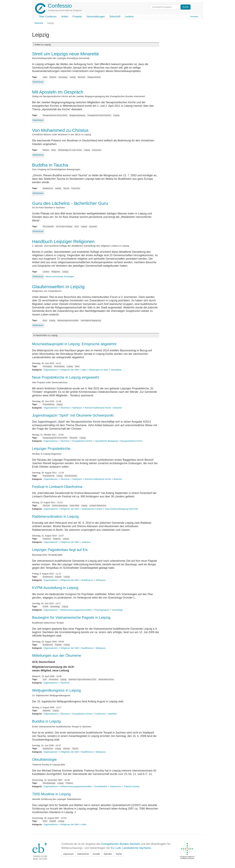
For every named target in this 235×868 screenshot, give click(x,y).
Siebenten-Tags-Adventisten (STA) (82, 679)
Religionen (56, 272)
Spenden (108, 854)
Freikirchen (100, 714)
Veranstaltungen (96, 17)
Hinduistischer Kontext (92, 509)
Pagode (58, 577)
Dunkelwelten (101, 786)
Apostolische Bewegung (106, 441)
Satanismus (115, 786)
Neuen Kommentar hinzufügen (60, 277)
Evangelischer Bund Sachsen (99, 115)
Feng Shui (76, 188)
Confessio (60, 6)
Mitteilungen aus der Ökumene (57, 655)
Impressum (68, 854)
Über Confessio (48, 17)
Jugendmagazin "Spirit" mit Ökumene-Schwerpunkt (73, 415)
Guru (77, 227)
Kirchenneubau (71, 476)
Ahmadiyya (63, 77)
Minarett (53, 77)
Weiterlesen (38, 82)
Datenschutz (83, 854)
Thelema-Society (132, 786)
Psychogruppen (102, 610)
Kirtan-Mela (74, 506)
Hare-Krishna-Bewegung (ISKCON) (122, 509)
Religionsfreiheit (94, 77)
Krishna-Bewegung (60, 506)
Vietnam (67, 749)
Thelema (69, 783)
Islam (45, 77)
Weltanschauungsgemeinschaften (76, 610)
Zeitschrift (115, 17)
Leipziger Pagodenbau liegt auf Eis (60, 550)
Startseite (39, 23)
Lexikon (129, 17)
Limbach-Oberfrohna (98, 506)
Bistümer (118, 408)
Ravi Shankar (48, 227)
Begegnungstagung (77, 115)
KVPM (45, 607)
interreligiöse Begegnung (91, 321)
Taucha (66, 188)
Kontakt (96, 854)
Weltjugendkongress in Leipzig (56, 690)
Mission (46, 150)
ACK (45, 679)
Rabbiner (57, 539)
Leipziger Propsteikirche (51, 449)
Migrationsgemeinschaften (68, 321)
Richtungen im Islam (99, 370)
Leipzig (73, 77)
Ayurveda (93, 227)
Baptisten (47, 711)
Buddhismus (48, 188)
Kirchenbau (54, 679)
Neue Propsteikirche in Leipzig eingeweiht (65, 377)
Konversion (97, 150)
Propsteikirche (49, 404)
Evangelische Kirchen (82, 441)
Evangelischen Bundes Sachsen (121, 844)
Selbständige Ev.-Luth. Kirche (70, 150)
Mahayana (101, 580)
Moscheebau (59, 366)
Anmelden (194, 17)
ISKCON (46, 506)
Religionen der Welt (70, 370)
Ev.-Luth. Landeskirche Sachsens (131, 848)
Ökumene (65, 408)
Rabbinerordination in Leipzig (55, 516)
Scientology (55, 607)
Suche (119, 854)
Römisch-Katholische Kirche (98, 408)
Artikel (65, 17)
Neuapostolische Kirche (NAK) (55, 115)
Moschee (82, 77)
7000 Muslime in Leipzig (51, 794)
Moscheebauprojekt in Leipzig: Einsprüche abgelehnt (74, 344)
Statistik (53, 821)
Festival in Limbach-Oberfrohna (57, 487)
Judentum (47, 539)
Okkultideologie (44, 759)
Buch (45, 321)
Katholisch (77, 408)
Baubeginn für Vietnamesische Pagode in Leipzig (71, 617)
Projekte (77, 17)
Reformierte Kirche (106, 679)
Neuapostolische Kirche (131, 441)
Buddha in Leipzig (46, 721)
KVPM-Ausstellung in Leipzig (55, 588)
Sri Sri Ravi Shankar (64, 227)
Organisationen (51, 370)
